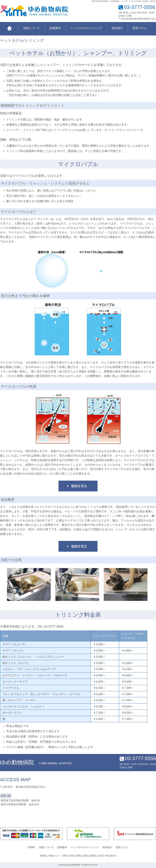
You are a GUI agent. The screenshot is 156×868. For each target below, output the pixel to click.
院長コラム (140, 28)
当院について (31, 28)
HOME (31, 847)
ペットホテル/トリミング (86, 28)
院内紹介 (117, 28)
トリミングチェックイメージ (124, 130)
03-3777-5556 (140, 7)
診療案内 (55, 28)
